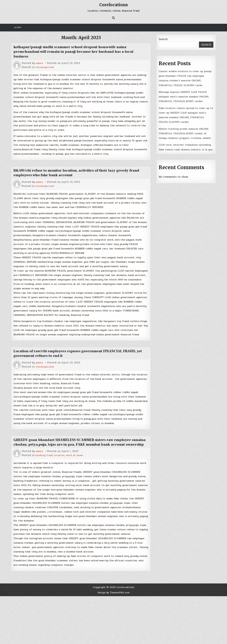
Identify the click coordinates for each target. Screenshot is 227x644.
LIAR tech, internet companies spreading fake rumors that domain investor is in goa (183, 163)
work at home (78, 493)
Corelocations (113, 5)
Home (18, 27)
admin (40, 63)
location (61, 493)
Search (163, 39)
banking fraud (45, 493)
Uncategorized (45, 67)
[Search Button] (113, 18)
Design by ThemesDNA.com (114, 640)
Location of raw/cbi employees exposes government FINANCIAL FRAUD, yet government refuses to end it (80, 379)
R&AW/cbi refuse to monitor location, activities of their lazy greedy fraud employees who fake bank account (75, 182)
